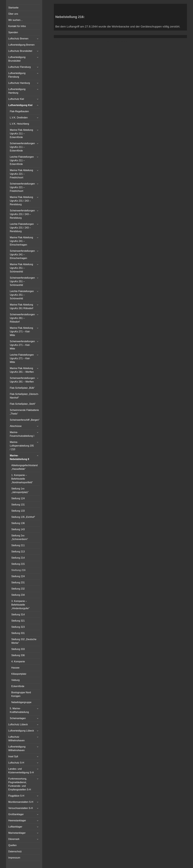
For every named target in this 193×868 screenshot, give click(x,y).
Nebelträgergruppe (21, 702)
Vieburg (15, 680)
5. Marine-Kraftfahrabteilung (19, 710)
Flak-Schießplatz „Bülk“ (22, 388)
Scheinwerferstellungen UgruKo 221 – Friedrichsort (22, 187)
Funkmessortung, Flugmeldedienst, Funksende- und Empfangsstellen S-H (20, 784)
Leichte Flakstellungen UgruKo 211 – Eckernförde (22, 160)
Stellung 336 (18, 655)
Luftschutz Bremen (18, 39)
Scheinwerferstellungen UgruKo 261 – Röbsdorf (22, 318)
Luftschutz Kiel (16, 99)
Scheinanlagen (18, 718)
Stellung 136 (18, 523)
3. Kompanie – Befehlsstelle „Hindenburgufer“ (20, 605)
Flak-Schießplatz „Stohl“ (23, 404)
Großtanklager (16, 814)
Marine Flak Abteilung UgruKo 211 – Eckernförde (21, 134)
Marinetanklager (17, 833)
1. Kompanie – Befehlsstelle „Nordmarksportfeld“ (22, 479)
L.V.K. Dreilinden (19, 118)
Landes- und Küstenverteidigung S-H (21, 771)
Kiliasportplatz (19, 674)
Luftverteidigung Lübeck (21, 731)
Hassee (15, 668)
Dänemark (14, 839)
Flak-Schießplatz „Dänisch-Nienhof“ (24, 396)
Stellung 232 (18, 589)
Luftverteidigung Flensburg (17, 75)
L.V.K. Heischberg (19, 124)
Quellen (12, 845)
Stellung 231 (18, 583)
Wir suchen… (16, 20)
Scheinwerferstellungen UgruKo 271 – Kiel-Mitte (22, 345)
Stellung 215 (18, 564)
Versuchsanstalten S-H (21, 808)
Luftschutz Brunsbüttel (20, 51)
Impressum (14, 858)
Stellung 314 (18, 615)
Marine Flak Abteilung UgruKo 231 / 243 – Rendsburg (21, 201)
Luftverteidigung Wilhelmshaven (17, 748)
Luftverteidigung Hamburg (17, 91)
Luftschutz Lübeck (18, 724)
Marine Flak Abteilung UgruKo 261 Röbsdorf (21, 306)
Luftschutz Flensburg (20, 67)
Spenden (13, 32)
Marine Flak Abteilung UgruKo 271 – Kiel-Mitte (21, 332)
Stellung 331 (18, 633)
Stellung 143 (18, 529)
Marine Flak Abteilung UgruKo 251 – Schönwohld (21, 268)
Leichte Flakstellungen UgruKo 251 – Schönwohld (22, 295)
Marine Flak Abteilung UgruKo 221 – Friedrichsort (21, 174)
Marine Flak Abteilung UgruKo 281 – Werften (22, 370)
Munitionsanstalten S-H (21, 802)
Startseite (13, 8)
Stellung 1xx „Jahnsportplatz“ (20, 490)
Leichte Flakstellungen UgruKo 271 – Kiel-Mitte (22, 358)
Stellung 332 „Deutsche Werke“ (24, 641)
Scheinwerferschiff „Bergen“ (25, 420)
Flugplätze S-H (16, 796)
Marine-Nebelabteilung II (19, 457)
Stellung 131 (18, 505)
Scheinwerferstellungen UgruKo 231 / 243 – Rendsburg (22, 214)
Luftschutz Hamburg (19, 83)
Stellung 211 (18, 545)
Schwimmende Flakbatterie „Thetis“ (24, 412)
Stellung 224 (18, 576)
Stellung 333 (18, 649)
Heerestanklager (17, 821)
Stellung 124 (18, 498)
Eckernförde (18, 686)
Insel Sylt (13, 756)
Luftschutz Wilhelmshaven (16, 739)
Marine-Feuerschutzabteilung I (22, 434)
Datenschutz (15, 851)
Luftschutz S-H (16, 763)
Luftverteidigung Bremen (21, 45)
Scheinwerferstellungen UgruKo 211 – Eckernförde (22, 147)
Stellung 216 (18, 570)
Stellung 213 (18, 552)
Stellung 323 (18, 627)
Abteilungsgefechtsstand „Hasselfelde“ (24, 467)
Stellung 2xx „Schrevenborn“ (20, 537)
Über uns (13, 14)
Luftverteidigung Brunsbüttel (17, 59)
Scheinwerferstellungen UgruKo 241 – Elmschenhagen (22, 255)
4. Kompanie (18, 661)
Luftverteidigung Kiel (20, 105)
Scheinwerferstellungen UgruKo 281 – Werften (22, 380)
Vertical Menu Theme (126, 41)
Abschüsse (16, 426)
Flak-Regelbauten (19, 111)
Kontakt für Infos (17, 26)
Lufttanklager (15, 827)
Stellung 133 (18, 511)
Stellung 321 (18, 621)
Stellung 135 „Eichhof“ (23, 517)
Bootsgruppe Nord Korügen (21, 694)
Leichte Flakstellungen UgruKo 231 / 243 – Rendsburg (22, 228)
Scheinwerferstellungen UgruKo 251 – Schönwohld (22, 281)
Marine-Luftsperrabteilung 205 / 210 (22, 446)
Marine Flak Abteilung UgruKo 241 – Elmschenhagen (21, 241)
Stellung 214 (18, 558)
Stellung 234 (18, 595)
